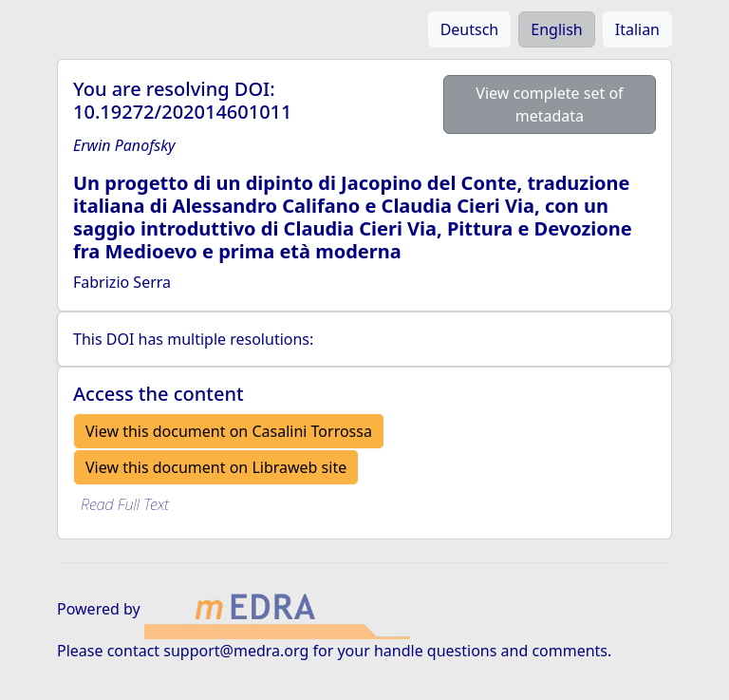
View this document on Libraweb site (216, 467)
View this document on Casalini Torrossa (229, 431)
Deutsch (470, 29)
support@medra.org (236, 651)
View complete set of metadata (549, 104)
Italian (637, 29)
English (556, 29)
